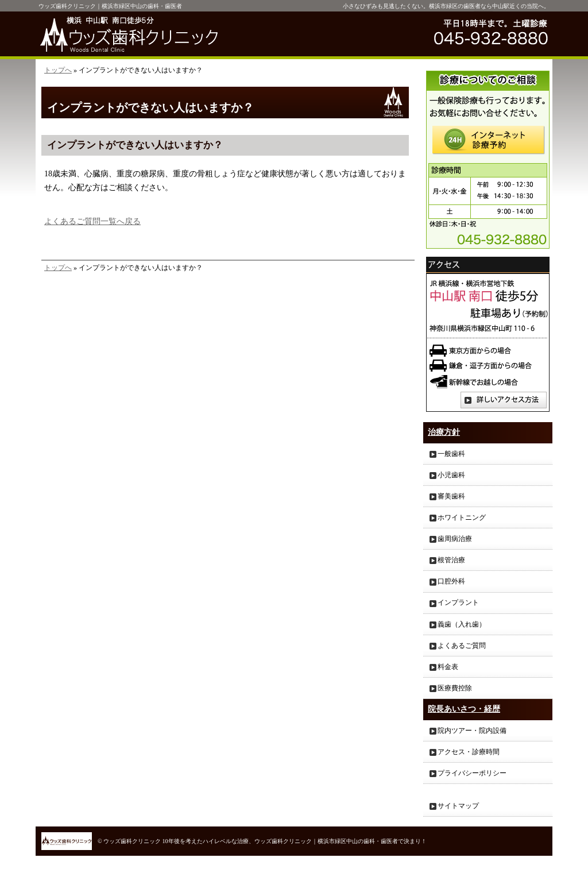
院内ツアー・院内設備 (472, 731)
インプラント (458, 602)
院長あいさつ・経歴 (464, 709)
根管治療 (451, 560)
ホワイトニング (462, 517)
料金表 (448, 667)
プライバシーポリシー (472, 773)
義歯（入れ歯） (462, 624)
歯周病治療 (455, 539)
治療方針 (444, 432)
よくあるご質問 (462, 646)
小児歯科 (451, 475)
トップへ (58, 70)
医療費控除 (455, 688)
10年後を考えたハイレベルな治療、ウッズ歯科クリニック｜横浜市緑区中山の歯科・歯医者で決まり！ (295, 841)
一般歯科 (451, 454)
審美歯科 (451, 496)
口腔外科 (451, 581)
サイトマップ (458, 806)
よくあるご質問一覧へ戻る (92, 221)
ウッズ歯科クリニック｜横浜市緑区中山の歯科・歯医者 (110, 6)
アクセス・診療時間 (469, 752)
